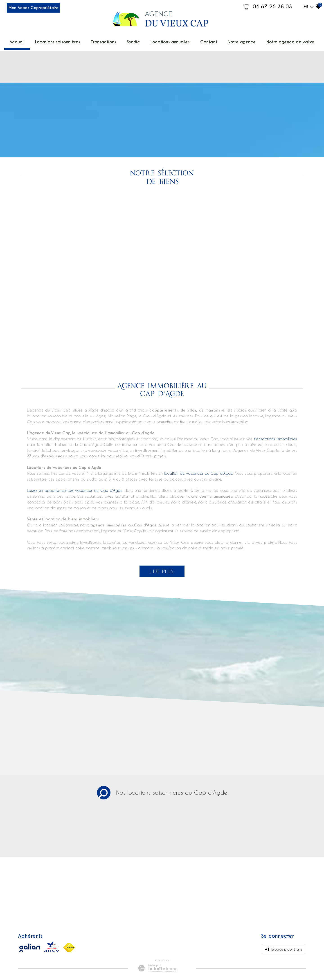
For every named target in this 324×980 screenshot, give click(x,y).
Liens (121, 935)
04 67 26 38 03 (267, 7)
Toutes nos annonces (148, 935)
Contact (205, 40)
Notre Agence (235, 40)
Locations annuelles (170, 40)
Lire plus (162, 519)
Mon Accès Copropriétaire (43, 10)
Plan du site (26, 935)
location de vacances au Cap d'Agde (198, 421)
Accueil (32, 40)
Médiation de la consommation (97, 935)
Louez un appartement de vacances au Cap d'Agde (75, 438)
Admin (130, 935)
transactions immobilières (275, 386)
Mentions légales (45, 935)
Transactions (109, 40)
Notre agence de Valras (279, 40)
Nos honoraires (66, 935)
